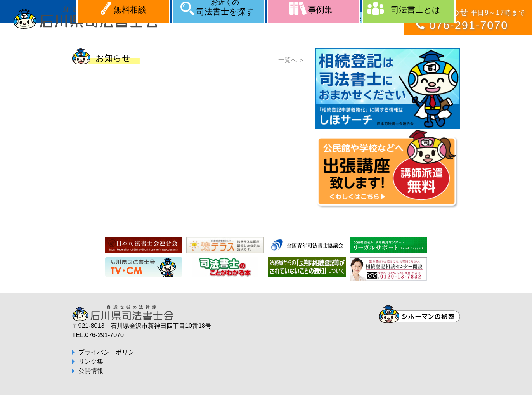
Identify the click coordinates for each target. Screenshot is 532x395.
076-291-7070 (469, 25)
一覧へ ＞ (291, 60)
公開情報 (91, 371)
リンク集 (91, 361)
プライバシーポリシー (109, 352)
